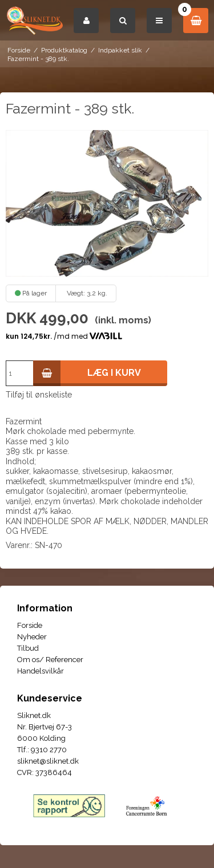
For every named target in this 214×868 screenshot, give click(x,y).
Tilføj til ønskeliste (39, 395)
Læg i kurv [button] (87, 373)
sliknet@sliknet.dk (48, 761)
